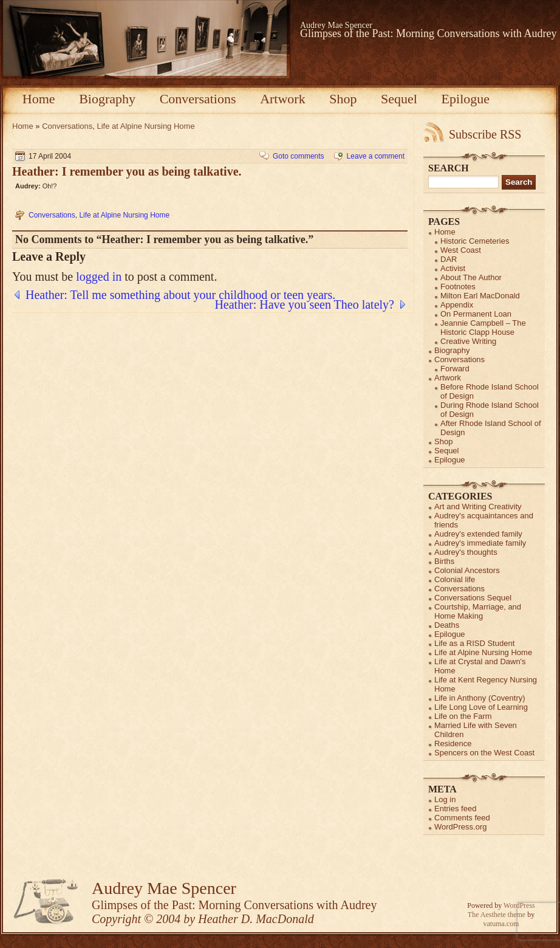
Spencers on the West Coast (484, 753)
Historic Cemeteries (475, 241)
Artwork (283, 99)
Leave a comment (376, 156)
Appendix (457, 305)
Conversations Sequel (473, 598)
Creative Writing (468, 341)
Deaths (447, 625)
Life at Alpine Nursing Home (146, 126)
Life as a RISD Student (474, 643)
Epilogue (466, 99)
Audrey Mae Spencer (336, 25)
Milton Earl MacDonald (480, 296)
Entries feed (455, 809)
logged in (99, 276)
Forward (455, 369)
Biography (107, 99)
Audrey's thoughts (466, 552)
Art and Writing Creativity (478, 507)
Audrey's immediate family (480, 543)
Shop (343, 99)
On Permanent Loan (476, 314)
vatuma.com (501, 924)
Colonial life (455, 579)
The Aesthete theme (497, 915)
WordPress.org (460, 827)
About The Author (471, 277)
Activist (453, 268)
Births (444, 561)
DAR (449, 259)
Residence (453, 744)
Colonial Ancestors (467, 570)
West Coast (461, 250)
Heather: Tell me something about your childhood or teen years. (180, 295)
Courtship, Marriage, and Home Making (478, 611)
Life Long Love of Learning (481, 707)
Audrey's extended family (478, 534)
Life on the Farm (463, 716)
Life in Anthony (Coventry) (480, 698)
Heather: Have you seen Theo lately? (304, 304)
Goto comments (299, 156)
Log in (445, 799)
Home (39, 99)
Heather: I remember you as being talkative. (127, 171)
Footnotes (458, 287)
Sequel (399, 99)
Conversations (198, 99)
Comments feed (462, 818)
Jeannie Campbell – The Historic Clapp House (483, 328)
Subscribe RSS (485, 134)
